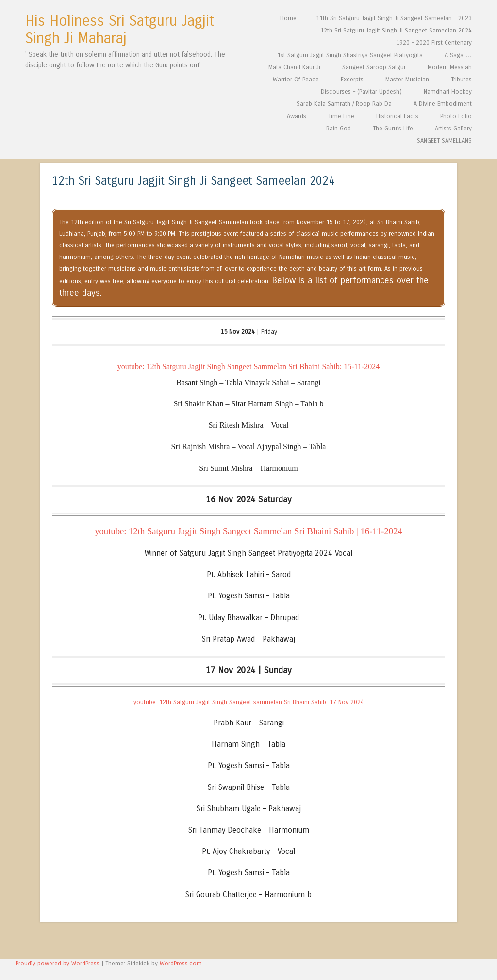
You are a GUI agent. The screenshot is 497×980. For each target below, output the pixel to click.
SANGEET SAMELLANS (444, 140)
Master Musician (407, 79)
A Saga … (458, 55)
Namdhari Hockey (448, 91)
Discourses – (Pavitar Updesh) (361, 91)
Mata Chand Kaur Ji (294, 67)
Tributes (461, 79)
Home (288, 18)
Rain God (339, 128)
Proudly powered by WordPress (58, 963)
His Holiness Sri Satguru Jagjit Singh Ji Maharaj (120, 30)
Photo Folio (456, 116)
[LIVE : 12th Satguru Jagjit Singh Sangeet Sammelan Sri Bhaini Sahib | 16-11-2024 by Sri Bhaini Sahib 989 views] (248, 531)
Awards (297, 116)
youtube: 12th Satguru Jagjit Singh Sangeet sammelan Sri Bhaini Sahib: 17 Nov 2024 (249, 702)
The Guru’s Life (393, 128)
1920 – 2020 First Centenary (434, 42)
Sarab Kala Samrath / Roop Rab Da (344, 104)
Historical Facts (397, 116)
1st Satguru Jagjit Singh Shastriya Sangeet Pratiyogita (350, 55)
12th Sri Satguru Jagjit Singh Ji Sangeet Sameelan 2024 (396, 30)
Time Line (341, 116)
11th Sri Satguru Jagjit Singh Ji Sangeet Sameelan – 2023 (394, 18)
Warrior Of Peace (296, 79)
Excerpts (352, 79)
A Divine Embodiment (443, 104)
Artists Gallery (453, 128)
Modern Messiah (450, 67)
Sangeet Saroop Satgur (374, 67)
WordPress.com (181, 963)
